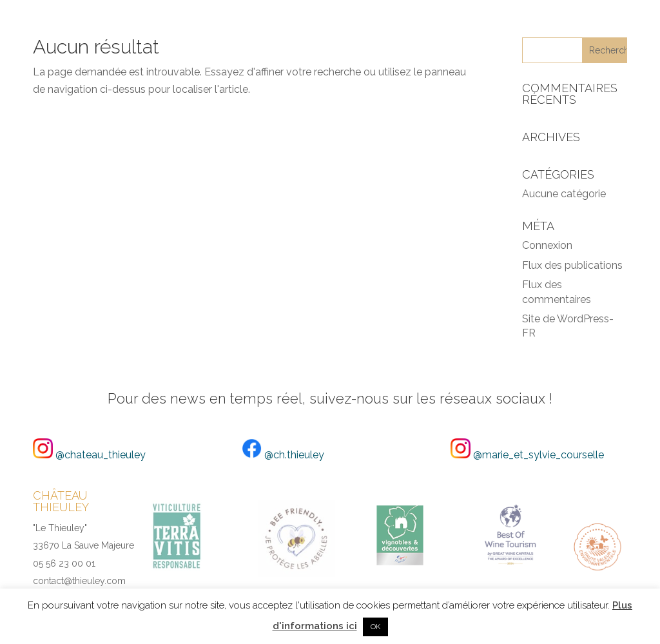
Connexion (547, 245)
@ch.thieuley (283, 455)
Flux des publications (572, 265)
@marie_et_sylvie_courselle (527, 455)
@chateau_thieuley (89, 455)
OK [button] (375, 627)
